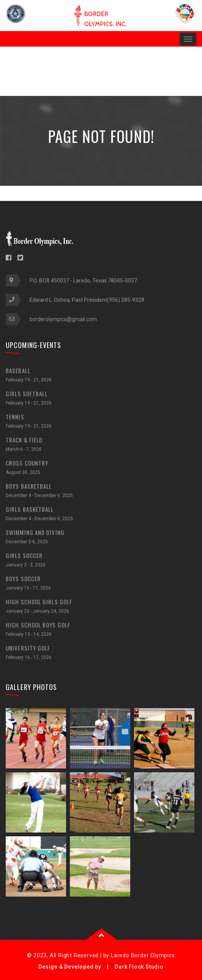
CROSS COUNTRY (101, 468)
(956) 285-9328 (126, 300)
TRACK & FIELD (101, 445)
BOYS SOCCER (101, 584)
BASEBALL (101, 376)
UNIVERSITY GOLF (101, 653)
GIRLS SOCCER (101, 561)
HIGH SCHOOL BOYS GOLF (101, 630)
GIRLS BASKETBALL (101, 515)
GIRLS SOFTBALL (101, 399)
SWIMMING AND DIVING (101, 538)
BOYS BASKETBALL (101, 492)
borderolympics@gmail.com (63, 319)
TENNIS (101, 422)
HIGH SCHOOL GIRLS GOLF (101, 607)
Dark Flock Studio (139, 967)
